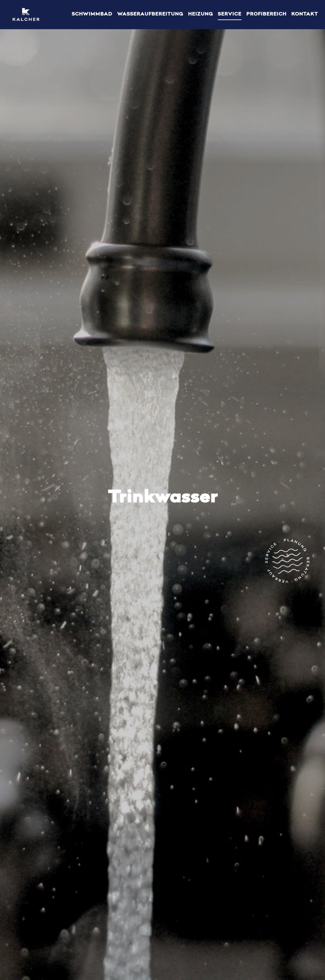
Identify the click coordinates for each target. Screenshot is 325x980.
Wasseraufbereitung (150, 14)
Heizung (200, 14)
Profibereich (266, 14)
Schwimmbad (92, 14)
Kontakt (305, 14)
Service (230, 14)
